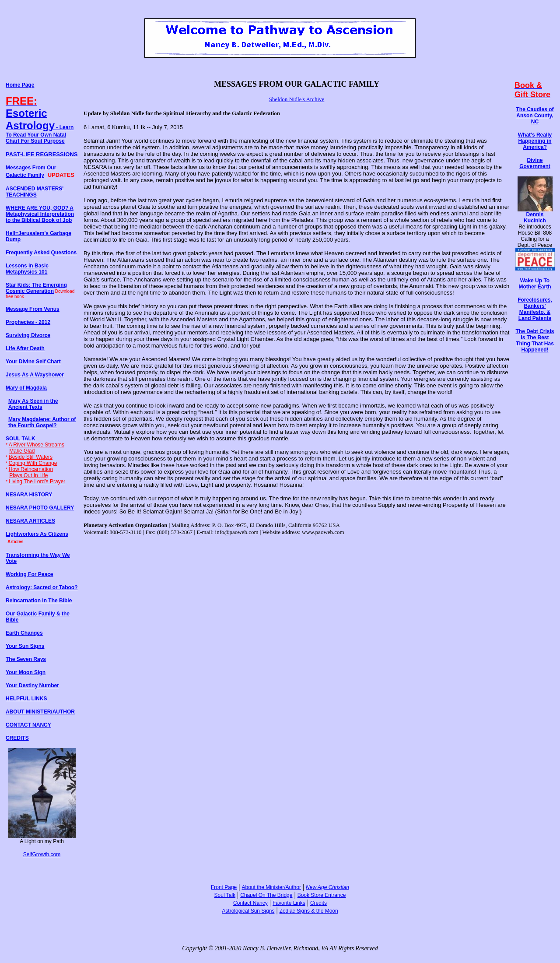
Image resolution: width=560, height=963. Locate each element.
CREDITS (17, 738)
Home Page (20, 85)
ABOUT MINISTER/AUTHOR (40, 712)
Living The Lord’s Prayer (37, 481)
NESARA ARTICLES (30, 521)
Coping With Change (33, 463)
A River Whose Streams (37, 445)
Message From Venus (33, 309)
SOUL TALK (21, 439)
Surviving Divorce (28, 335)
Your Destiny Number (32, 685)
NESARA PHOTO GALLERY (40, 508)
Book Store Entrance (322, 895)
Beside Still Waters (31, 457)
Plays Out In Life (28, 475)
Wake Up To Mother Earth (535, 284)
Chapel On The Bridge (266, 895)
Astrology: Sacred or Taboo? (42, 587)
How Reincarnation (31, 469)
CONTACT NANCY (28, 725)
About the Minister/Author (271, 887)
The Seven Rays (26, 659)
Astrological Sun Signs (248, 911)
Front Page (224, 887)
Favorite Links (289, 903)
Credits (318, 903)
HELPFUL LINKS (26, 699)
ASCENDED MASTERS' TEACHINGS (35, 192)
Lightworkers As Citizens (37, 534)
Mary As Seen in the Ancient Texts (33, 404)
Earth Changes (24, 633)
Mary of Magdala (26, 388)
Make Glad (22, 451)
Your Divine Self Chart (33, 362)
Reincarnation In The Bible (39, 601)
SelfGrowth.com (42, 854)
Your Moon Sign (26, 672)
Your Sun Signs (25, 646)
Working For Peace (29, 574)
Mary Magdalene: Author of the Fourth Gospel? (42, 422)
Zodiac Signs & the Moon (309, 911)
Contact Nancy (250, 903)
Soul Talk (225, 895)
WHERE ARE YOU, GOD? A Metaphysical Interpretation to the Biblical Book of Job (40, 214)
